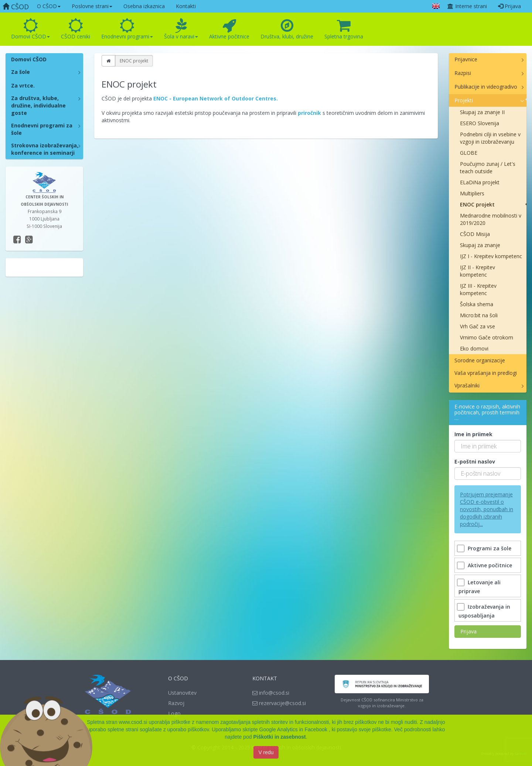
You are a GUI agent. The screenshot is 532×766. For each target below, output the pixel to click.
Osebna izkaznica (144, 6)
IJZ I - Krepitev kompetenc (491, 256)
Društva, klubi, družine (287, 29)
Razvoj (176, 703)
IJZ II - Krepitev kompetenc (478, 271)
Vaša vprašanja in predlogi (486, 373)
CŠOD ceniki (76, 29)
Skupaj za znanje (480, 245)
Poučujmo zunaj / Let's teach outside (488, 167)
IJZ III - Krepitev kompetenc (478, 289)
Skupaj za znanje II (482, 112)
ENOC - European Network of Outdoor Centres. (216, 98)
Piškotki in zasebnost (279, 738)
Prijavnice (466, 59)
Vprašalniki (467, 385)
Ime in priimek (473, 434)
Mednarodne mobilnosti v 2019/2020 (491, 219)
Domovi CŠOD (30, 29)
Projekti (464, 100)
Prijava (509, 6)
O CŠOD (49, 6)
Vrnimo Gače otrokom (487, 337)
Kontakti (186, 6)
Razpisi (463, 73)
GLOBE (469, 153)
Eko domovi (474, 348)
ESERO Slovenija (480, 123)
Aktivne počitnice (229, 29)
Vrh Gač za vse (478, 326)
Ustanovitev (182, 693)
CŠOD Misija (475, 234)
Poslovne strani (92, 6)
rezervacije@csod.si (279, 703)
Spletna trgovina (344, 29)
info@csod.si (271, 693)
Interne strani (467, 6)
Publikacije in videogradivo (486, 87)
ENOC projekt (477, 204)
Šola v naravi (181, 29)
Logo (174, 713)
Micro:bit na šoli (479, 315)
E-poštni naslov (475, 461)
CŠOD (16, 7)
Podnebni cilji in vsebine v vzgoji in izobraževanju (490, 138)
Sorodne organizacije (480, 360)
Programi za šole (485, 548)
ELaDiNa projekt (480, 182)
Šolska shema (477, 304)
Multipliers (472, 193)
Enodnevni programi (127, 29)
